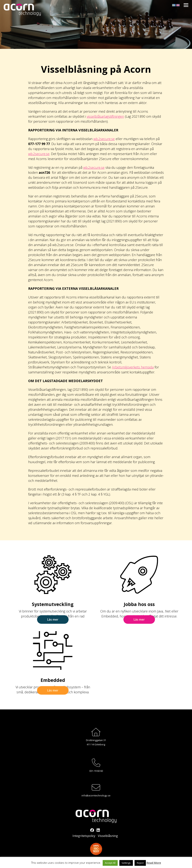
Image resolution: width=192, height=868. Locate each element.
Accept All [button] (110, 863)
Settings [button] (126, 863)
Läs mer (53, 619)
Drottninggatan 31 (96, 740)
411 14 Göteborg (96, 744)
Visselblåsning (108, 836)
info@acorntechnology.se (96, 795)
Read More (154, 863)
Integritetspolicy (84, 836)
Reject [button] (140, 863)
